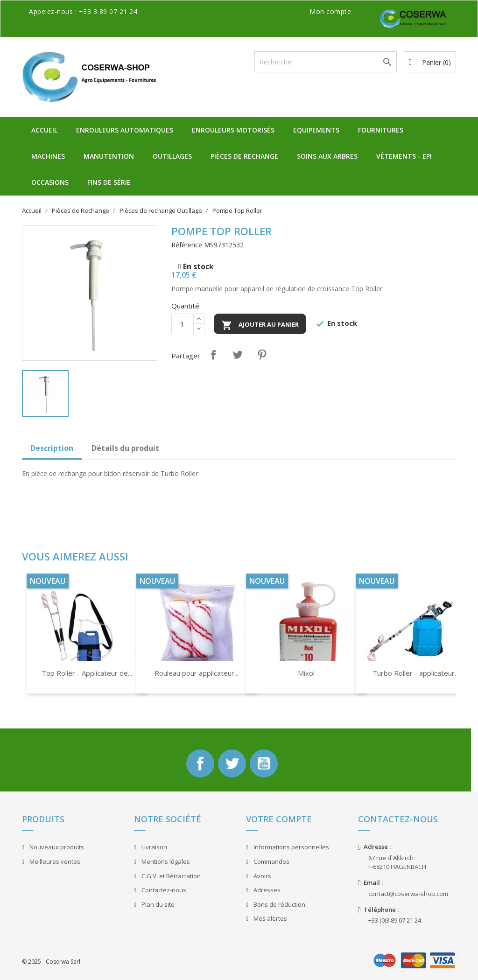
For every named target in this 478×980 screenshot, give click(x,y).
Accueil (44, 130)
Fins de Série (109, 182)
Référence (187, 245)
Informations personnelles (291, 847)
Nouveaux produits (56, 847)
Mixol (306, 673)
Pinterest (262, 355)
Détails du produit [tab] (125, 448)
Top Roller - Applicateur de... (87, 673)
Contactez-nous (163, 890)
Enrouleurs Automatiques (125, 130)
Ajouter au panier (260, 325)
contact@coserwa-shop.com (408, 894)
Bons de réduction (279, 904)
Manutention (109, 156)
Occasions (50, 182)
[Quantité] (183, 324)
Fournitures (381, 130)
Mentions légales (165, 861)
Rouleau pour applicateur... (197, 673)
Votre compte (279, 819)
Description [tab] (52, 448)
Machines (48, 156)
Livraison (154, 847)
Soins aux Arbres (327, 156)
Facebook (200, 763)
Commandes (271, 861)
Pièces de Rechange (244, 156)
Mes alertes (270, 918)
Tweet (238, 355)
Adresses (266, 890)
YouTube (264, 763)
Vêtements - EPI (404, 156)
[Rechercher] (326, 62)
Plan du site (157, 904)
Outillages (172, 156)
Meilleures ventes (54, 861)
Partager (213, 355)
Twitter (232, 763)
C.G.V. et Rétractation (170, 876)
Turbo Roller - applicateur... (416, 673)
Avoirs (262, 876)
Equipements (316, 130)
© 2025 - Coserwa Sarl (51, 962)
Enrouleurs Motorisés (233, 130)
